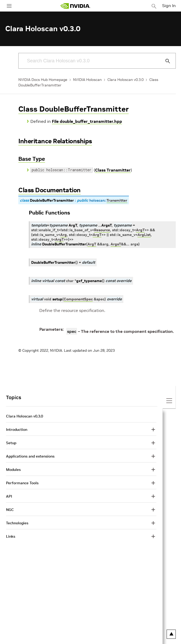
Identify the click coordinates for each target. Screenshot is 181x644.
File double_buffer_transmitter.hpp (87, 121)
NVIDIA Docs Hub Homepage (43, 80)
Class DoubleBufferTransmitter (73, 109)
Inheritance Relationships (55, 141)
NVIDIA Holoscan (87, 80)
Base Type (32, 159)
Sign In (169, 5)
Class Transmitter (113, 170)
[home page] (75, 6)
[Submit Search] (165, 61)
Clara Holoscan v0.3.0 (125, 80)
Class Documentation (50, 190)
